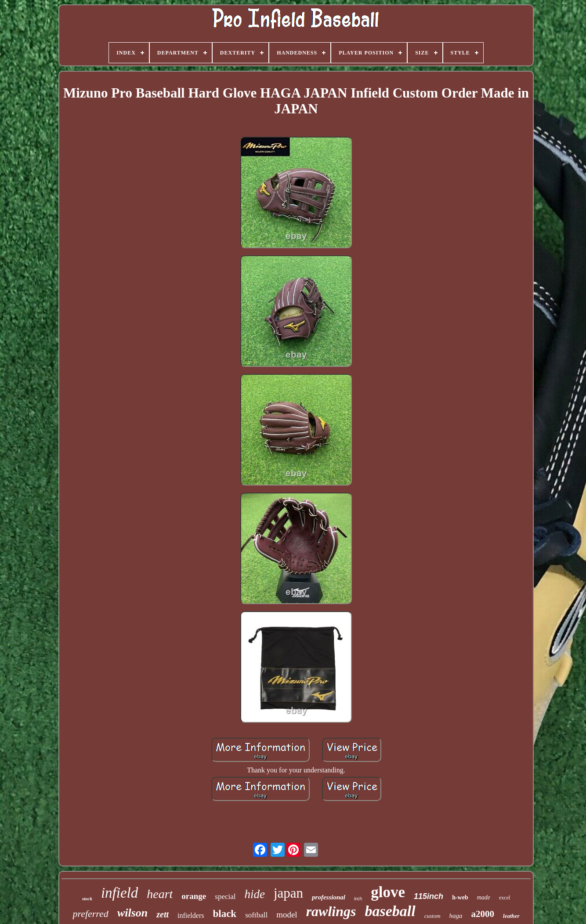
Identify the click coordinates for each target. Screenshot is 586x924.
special (225, 897)
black (224, 914)
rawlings (331, 911)
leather (511, 916)
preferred (90, 914)
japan (288, 893)
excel (505, 898)
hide (255, 894)
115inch (429, 896)
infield (119, 893)
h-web (460, 897)
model (287, 915)
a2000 (483, 914)
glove (388, 892)
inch (358, 899)
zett (163, 914)
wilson (132, 913)
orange (194, 896)
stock (87, 899)
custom (432, 916)
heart (160, 894)
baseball (390, 911)
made (484, 897)
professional (329, 897)
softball (256, 915)
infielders (191, 915)
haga (456, 916)
